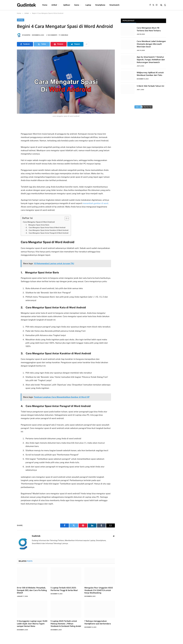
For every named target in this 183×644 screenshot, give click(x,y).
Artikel (54, 5)
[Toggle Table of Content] (66, 218)
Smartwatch (114, 5)
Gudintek (27, 35)
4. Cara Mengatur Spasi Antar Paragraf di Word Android (47, 233)
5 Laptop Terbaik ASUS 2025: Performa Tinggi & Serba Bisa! (64, 589)
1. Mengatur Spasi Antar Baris (38, 225)
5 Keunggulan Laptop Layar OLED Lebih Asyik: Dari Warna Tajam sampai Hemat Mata (32, 624)
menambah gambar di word (95, 203)
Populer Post (128, 21)
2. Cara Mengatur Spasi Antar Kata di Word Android (46, 228)
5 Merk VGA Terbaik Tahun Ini (150, 86)
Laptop (88, 5)
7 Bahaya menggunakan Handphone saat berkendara (98, 622)
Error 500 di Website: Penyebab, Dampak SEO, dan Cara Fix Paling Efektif (32, 590)
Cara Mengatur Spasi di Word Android (39, 222)
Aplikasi (67, 5)
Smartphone (100, 5)
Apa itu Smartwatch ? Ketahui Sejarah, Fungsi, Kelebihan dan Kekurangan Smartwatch (151, 60)
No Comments (52, 35)
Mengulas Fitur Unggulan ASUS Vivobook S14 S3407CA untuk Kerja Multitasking (99, 590)
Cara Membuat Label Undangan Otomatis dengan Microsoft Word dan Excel (151, 44)
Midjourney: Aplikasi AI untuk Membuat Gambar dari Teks (150, 74)
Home (45, 5)
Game (77, 5)
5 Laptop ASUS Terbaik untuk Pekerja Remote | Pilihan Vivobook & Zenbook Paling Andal (66, 624)
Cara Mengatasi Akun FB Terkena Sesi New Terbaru (149, 29)
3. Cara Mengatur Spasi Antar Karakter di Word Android (47, 230)
